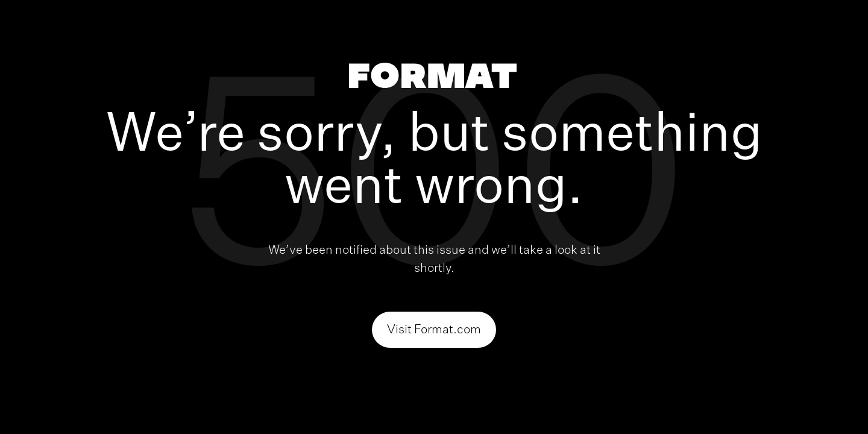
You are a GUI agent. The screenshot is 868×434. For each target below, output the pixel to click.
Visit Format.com (434, 330)
